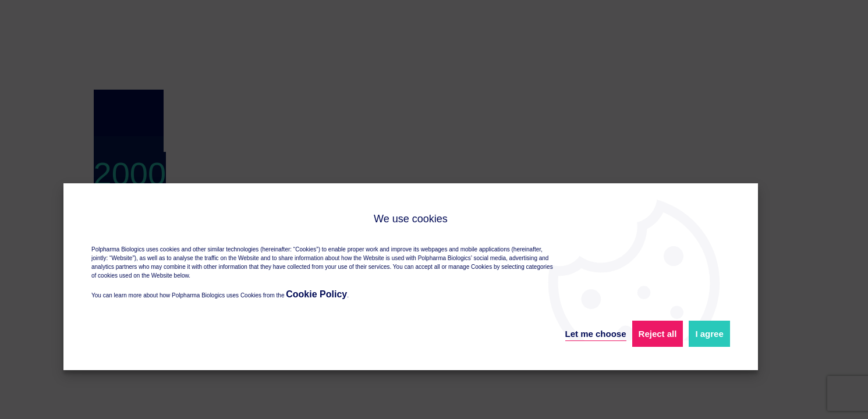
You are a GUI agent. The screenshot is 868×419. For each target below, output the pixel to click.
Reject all (658, 334)
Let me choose (596, 334)
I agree (709, 334)
